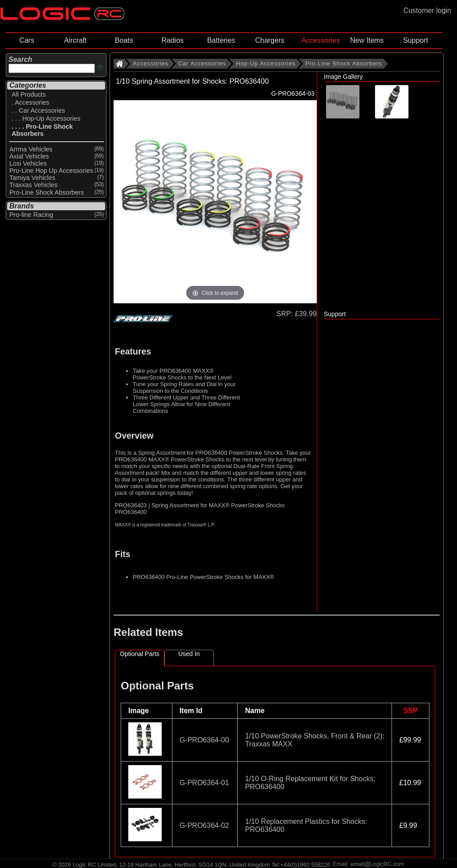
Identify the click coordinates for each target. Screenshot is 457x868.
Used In (189, 654)
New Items (367, 40)
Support (416, 40)
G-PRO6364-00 (204, 740)
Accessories (321, 40)
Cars (27, 40)
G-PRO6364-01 (204, 783)
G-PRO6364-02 (204, 825)
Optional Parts (140, 654)
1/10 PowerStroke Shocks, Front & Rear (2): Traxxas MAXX (315, 740)
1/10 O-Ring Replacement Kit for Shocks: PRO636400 (310, 783)
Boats (124, 40)
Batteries (221, 40)
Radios (172, 40)
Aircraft (75, 40)
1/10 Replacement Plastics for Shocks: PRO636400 (306, 825)
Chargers (270, 40)
